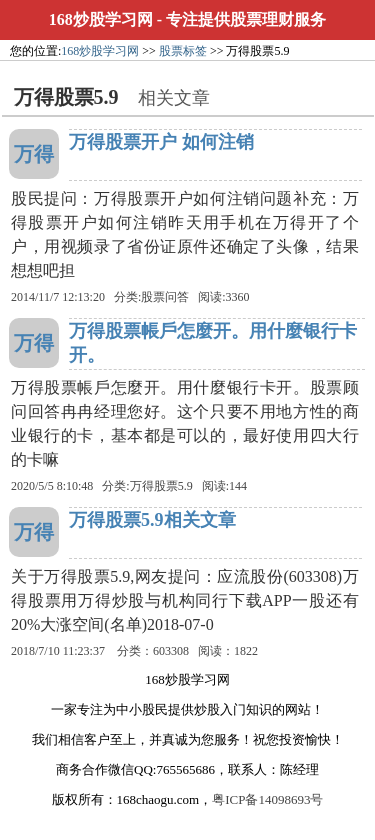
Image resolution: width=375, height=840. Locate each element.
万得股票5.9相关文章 (152, 520)
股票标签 (183, 51)
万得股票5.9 (161, 486)
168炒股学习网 (101, 19)
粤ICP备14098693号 (267, 799)
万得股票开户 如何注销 (161, 142)
